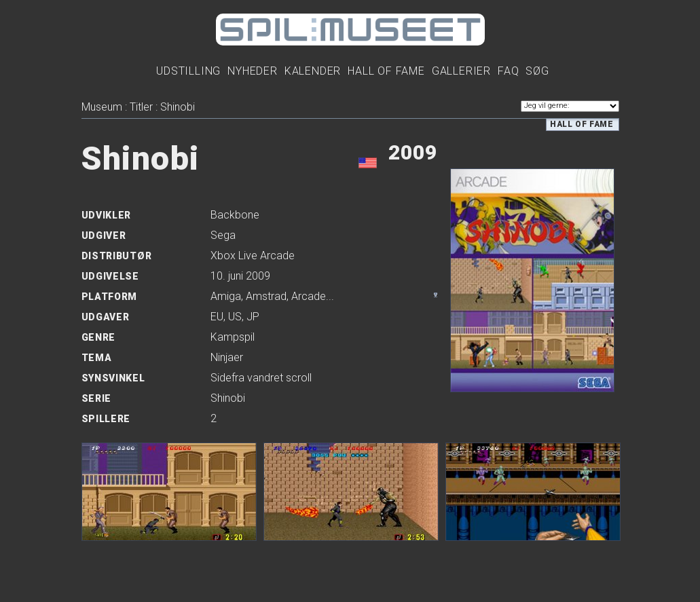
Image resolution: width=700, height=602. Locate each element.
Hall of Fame (582, 124)
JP (253, 317)
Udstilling (188, 71)
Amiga (226, 296)
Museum (102, 107)
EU (217, 317)
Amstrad (266, 296)
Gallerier (461, 71)
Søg (537, 71)
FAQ (508, 71)
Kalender (313, 71)
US (235, 317)
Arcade (309, 296)
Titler (141, 107)
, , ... (272, 296)
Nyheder (253, 71)
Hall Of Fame (386, 71)
